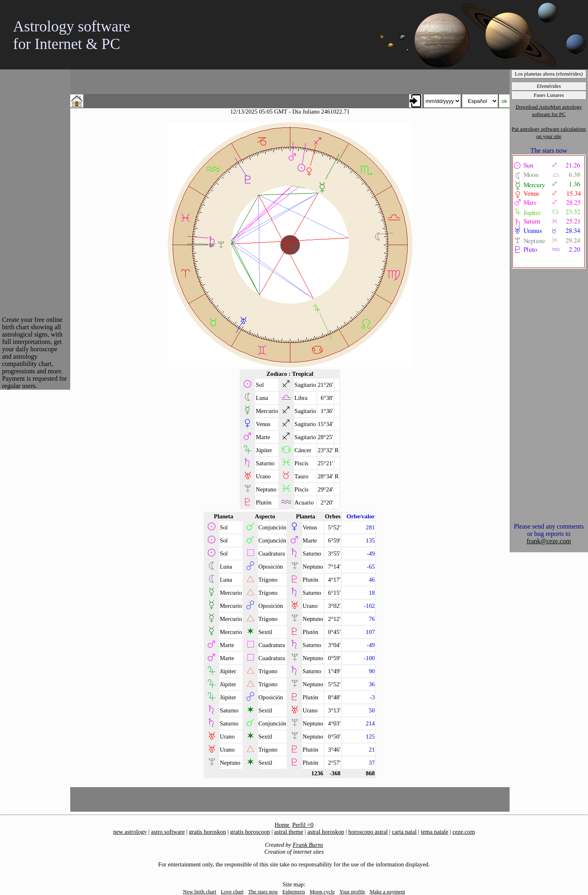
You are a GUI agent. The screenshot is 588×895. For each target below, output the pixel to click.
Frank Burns (308, 845)
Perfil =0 (303, 825)
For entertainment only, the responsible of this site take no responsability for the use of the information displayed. (294, 864)
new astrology (130, 832)
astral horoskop (326, 832)
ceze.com (464, 832)
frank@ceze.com (549, 541)
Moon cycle (322, 892)
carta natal (404, 832)
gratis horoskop (208, 832)
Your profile (352, 892)
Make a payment (387, 892)
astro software (168, 832)
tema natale (435, 832)
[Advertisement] (35, 192)
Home (283, 825)
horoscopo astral (368, 832)
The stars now (263, 892)
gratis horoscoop (250, 832)
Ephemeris (294, 892)
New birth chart (200, 892)
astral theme (288, 832)
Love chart (232, 892)
